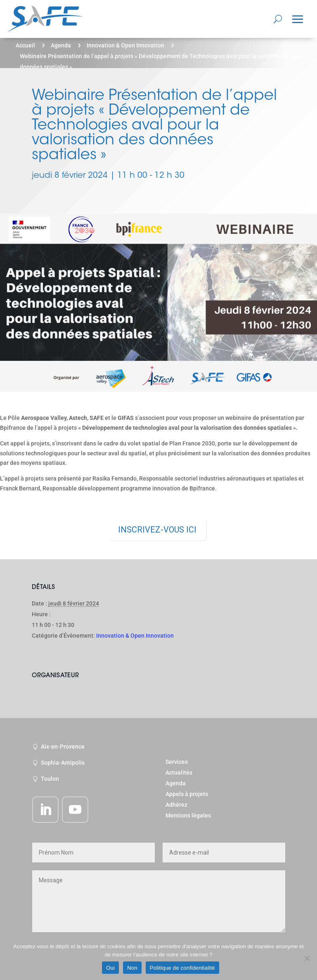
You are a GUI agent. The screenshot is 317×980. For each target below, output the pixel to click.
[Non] (307, 958)
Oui (110, 968)
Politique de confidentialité (182, 968)
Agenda (61, 45)
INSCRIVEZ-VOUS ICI (157, 530)
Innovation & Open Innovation (125, 45)
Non (132, 968)
